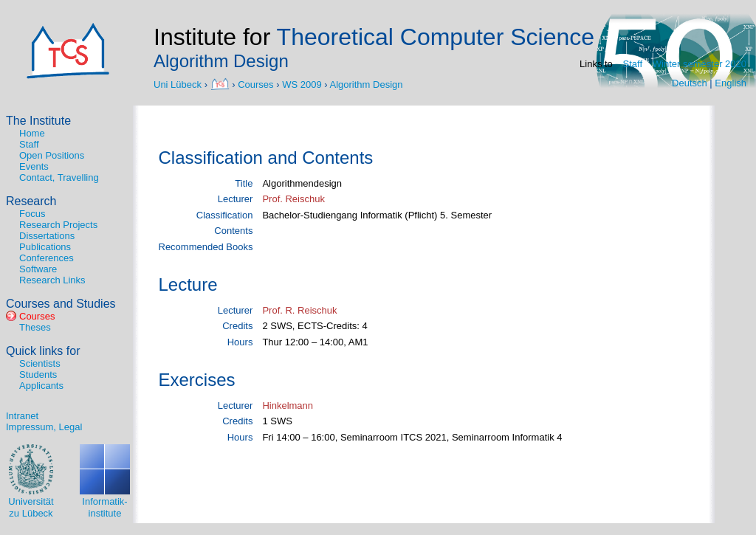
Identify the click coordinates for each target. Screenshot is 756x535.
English (731, 83)
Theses (35, 327)
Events (34, 166)
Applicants (41, 386)
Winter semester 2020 (700, 64)
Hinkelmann (288, 405)
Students (38, 374)
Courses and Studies (61, 304)
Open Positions (52, 155)
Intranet (22, 416)
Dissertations (47, 236)
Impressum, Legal (44, 427)
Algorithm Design (367, 84)
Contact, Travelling (59, 177)
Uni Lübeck (179, 84)
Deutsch (690, 83)
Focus (32, 214)
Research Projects (58, 225)
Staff (633, 64)
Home (32, 133)
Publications (45, 247)
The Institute (38, 121)
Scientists (40, 363)
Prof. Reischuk (293, 199)
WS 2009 (302, 84)
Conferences (47, 258)
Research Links (52, 280)
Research (31, 201)
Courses (255, 84)
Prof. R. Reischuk (299, 310)
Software (38, 269)
